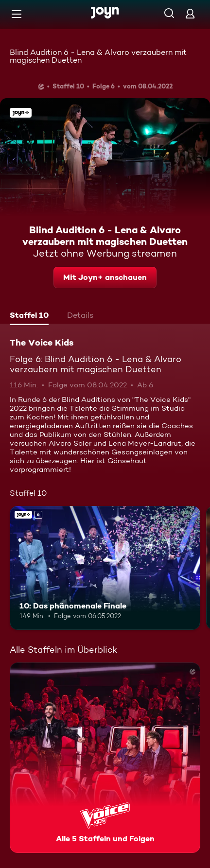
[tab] (29, 316)
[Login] (190, 13)
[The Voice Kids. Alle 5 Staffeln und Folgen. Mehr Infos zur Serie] (105, 758)
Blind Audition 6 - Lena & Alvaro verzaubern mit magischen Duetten (98, 56)
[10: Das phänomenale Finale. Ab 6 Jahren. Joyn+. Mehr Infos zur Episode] (105, 568)
